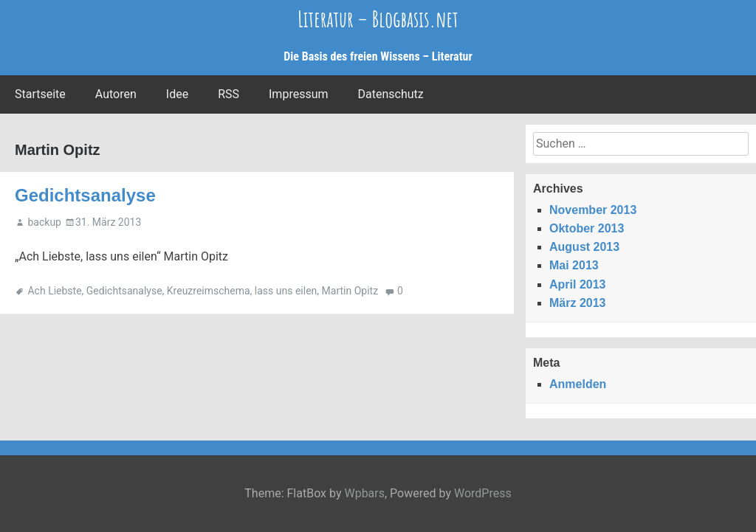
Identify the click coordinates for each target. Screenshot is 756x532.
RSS (228, 94)
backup (44, 222)
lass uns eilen (286, 291)
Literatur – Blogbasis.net (378, 19)
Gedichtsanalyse (85, 195)
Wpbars (364, 493)
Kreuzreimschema (209, 291)
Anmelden (578, 384)
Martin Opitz (350, 291)
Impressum (299, 94)
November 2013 (593, 210)
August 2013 (584, 247)
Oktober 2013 (587, 228)
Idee (177, 94)
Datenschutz (391, 94)
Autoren (116, 94)
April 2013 (577, 284)
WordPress (483, 493)
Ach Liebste (54, 291)
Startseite (40, 94)
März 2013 (578, 303)
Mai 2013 (574, 265)
